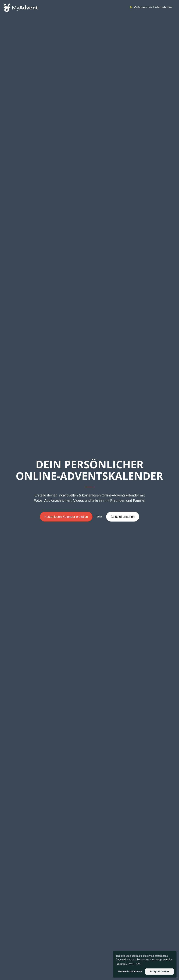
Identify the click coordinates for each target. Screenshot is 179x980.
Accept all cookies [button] (159, 971)
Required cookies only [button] (130, 971)
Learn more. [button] (135, 964)
